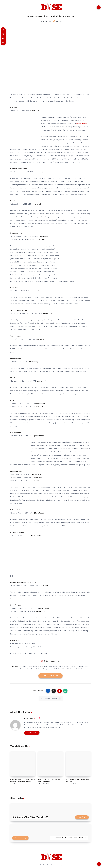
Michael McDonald (69, 669)
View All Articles (31, 733)
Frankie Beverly (84, 666)
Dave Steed (53, 666)
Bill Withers (23, 666)
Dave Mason (44, 666)
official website (82, 123)
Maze (60, 669)
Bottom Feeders (49, 661)
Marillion (28, 669)
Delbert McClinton (64, 666)
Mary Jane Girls (52, 669)
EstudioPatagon (58, 865)
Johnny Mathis (19, 669)
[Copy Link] (50, 698)
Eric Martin (75, 666)
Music (58, 661)
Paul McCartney (81, 669)
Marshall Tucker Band (39, 669)
